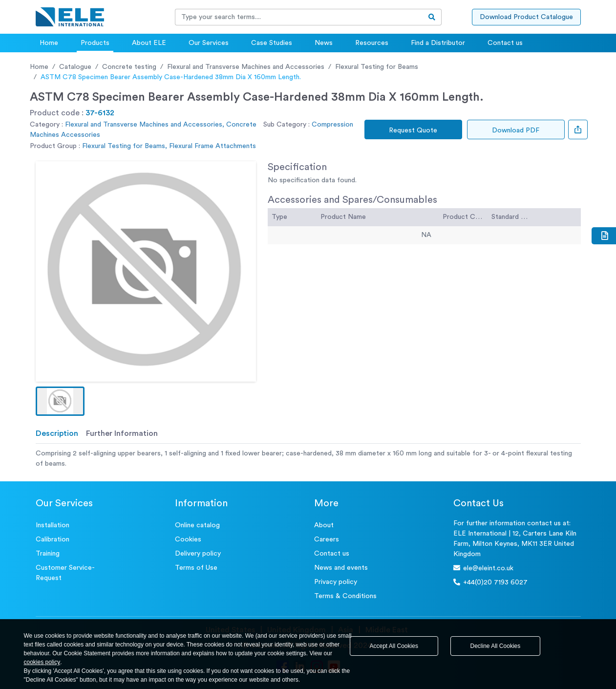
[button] (60, 401)
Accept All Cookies (394, 646)
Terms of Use (196, 568)
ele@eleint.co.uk (483, 568)
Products (95, 43)
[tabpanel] (308, 459)
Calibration (53, 539)
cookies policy (42, 662)
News (324, 43)
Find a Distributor (438, 43)
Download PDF (516, 130)
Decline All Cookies (496, 646)
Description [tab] (57, 433)
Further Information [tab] (122, 433)
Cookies (188, 539)
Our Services (209, 43)
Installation (53, 525)
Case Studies (272, 43)
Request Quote (413, 130)
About (324, 525)
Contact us (505, 43)
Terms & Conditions (345, 596)
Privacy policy (336, 582)
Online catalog (197, 525)
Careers (327, 539)
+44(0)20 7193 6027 (490, 582)
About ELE (149, 43)
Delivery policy (198, 554)
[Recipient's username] (299, 17)
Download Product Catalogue (526, 17)
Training (48, 554)
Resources (372, 43)
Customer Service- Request (65, 573)
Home (49, 43)
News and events (341, 568)
